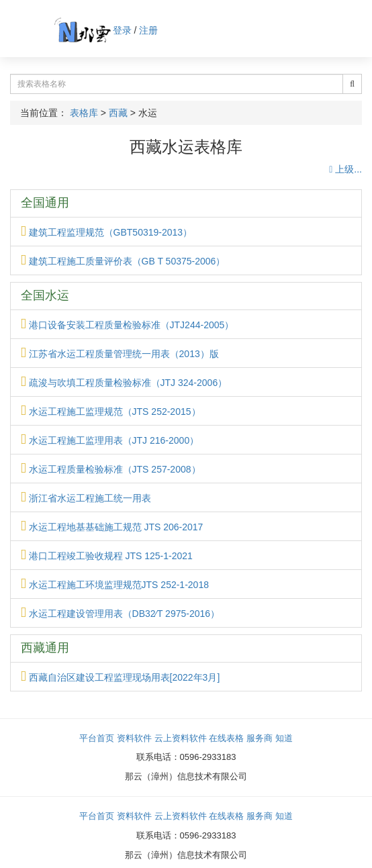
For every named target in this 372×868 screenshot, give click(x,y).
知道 (284, 738)
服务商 (260, 738)
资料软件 (134, 738)
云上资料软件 (181, 738)
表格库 (84, 113)
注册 (148, 30)
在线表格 (226, 738)
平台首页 (97, 738)
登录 (122, 30)
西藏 (118, 113)
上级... (345, 169)
